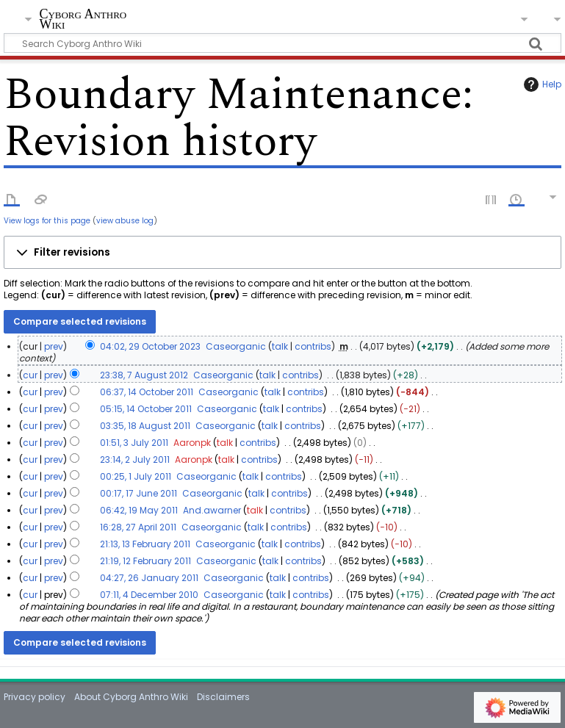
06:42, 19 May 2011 (139, 510)
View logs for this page (47, 221)
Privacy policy (35, 697)
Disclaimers (223, 697)
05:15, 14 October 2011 (146, 409)
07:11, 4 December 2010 (149, 595)
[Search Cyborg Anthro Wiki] (282, 43)
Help (541, 84)
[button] (282, 253)
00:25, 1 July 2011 (136, 476)
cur (30, 375)
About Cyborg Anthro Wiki (131, 697)
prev (54, 346)
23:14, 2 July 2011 (135, 459)
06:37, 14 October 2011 (147, 392)
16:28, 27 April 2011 (138, 527)
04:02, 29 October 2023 (150, 346)
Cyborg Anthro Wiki (83, 19)
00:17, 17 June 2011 (138, 493)
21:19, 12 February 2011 (145, 561)
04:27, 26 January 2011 (149, 578)
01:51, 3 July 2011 (134, 443)
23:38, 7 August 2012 (144, 375)
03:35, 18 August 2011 (145, 426)
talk (280, 346)
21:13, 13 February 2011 (145, 544)
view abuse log (125, 221)
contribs (313, 346)
